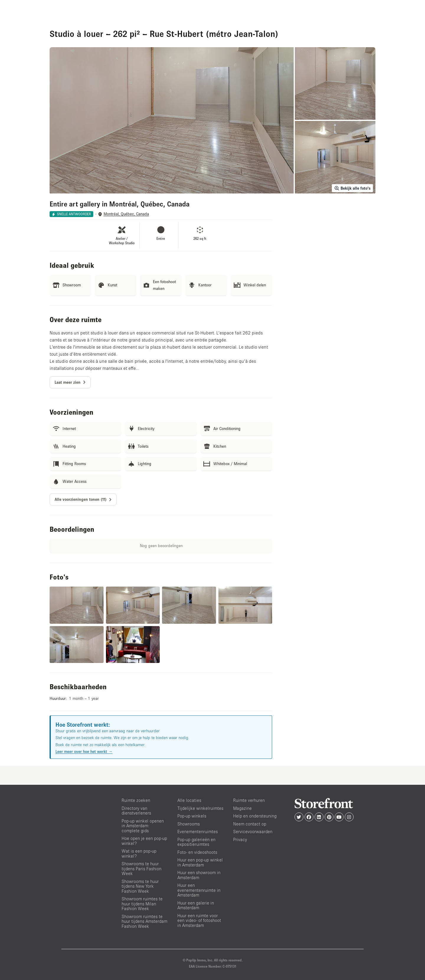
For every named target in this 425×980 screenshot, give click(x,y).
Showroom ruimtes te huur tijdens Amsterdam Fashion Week (144, 921)
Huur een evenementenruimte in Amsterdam (199, 890)
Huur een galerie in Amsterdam (196, 905)
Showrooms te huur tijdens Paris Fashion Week (142, 869)
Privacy (240, 839)
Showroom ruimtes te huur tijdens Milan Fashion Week (142, 904)
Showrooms (189, 824)
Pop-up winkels (192, 816)
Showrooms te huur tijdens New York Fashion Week (140, 886)
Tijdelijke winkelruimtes (200, 808)
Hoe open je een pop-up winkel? (144, 841)
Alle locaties (189, 800)
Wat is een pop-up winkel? (139, 853)
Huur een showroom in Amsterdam (199, 875)
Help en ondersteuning (255, 816)
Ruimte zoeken (136, 800)
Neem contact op (250, 824)
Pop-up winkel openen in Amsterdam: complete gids (143, 826)
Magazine (242, 808)
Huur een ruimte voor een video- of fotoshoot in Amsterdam (199, 920)
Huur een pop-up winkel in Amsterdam (200, 862)
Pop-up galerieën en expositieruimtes (196, 842)
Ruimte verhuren (249, 800)
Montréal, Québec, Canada (126, 214)
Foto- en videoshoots (197, 852)
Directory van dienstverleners (136, 811)
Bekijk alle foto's (352, 188)
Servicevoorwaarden (253, 832)
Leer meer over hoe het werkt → (84, 751)
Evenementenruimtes (198, 832)
